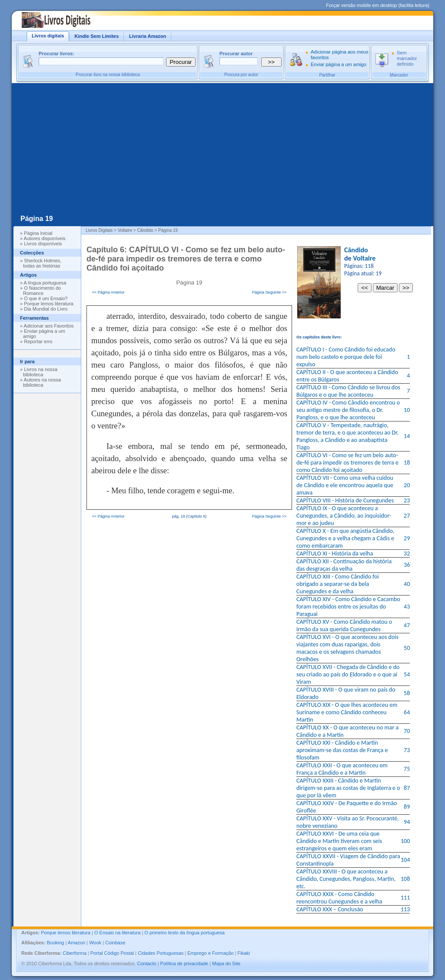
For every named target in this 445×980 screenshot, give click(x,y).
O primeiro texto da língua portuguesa (184, 933)
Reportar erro (38, 341)
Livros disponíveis (43, 244)
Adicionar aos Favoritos (49, 326)
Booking (56, 943)
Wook (95, 943)
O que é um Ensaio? (46, 298)
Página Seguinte (266, 292)
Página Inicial (38, 233)
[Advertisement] (222, 148)
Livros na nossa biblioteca (40, 372)
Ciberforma (74, 953)
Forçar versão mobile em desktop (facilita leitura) (378, 5)
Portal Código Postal (112, 953)
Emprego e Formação (210, 953)
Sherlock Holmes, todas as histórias (42, 263)
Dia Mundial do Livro (46, 309)
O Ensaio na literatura (117, 933)
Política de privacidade (184, 963)
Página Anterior (111, 292)
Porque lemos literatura (49, 304)
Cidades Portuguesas (161, 953)
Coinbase (115, 943)
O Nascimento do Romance (42, 291)
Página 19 (37, 219)
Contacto (147, 963)
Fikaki (244, 953)
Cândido (356, 250)
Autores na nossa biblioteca (42, 382)
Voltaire (364, 258)
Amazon (76, 943)
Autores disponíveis (45, 238)
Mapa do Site (226, 963)
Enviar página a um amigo (339, 64)
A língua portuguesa (45, 283)
